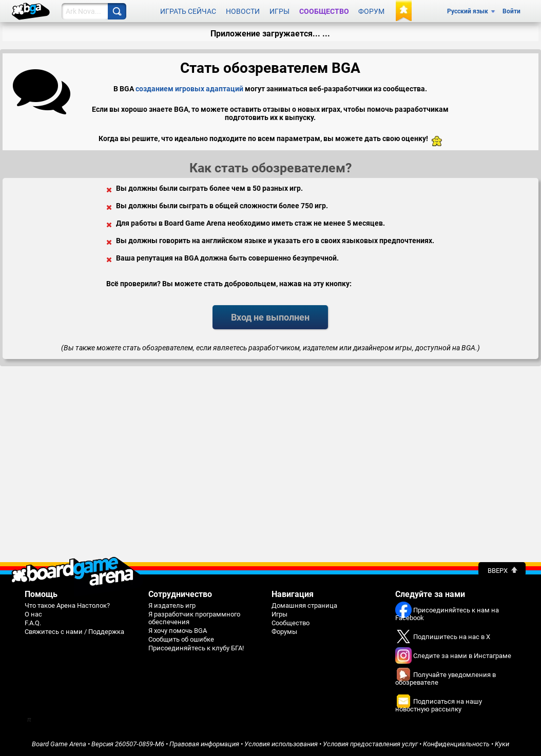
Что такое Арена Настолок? (67, 605)
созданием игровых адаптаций (189, 89)
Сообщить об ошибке (181, 639)
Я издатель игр (172, 605)
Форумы (284, 632)
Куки (502, 744)
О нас (33, 614)
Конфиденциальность (456, 744)
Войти (511, 11)
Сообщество (324, 11)
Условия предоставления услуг (370, 744)
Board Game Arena (59, 744)
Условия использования (281, 744)
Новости (243, 11)
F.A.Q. (33, 623)
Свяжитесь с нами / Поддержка (74, 632)
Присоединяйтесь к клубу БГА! (196, 648)
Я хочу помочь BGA (178, 631)
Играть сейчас (188, 11)
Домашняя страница (304, 605)
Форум (371, 11)
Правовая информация (204, 744)
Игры (279, 11)
